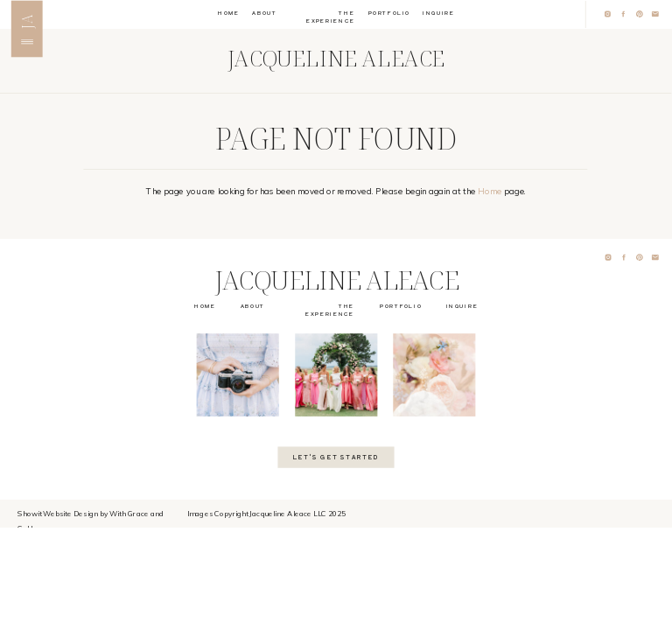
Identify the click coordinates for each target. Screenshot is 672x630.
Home (490, 192)
